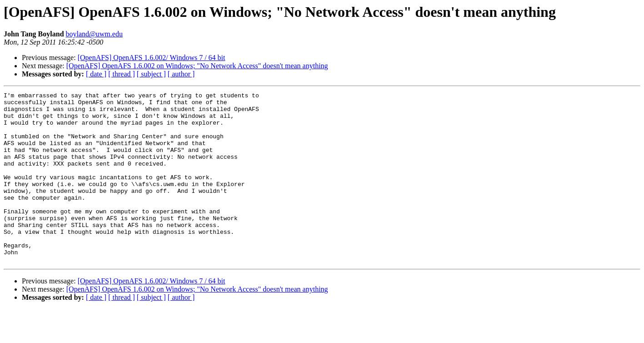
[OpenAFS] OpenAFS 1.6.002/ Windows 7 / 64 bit (152, 58)
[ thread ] (122, 74)
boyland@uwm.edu (94, 34)
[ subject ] (151, 74)
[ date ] (96, 74)
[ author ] (181, 74)
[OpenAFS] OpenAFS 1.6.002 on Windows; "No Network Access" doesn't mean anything (197, 66)
